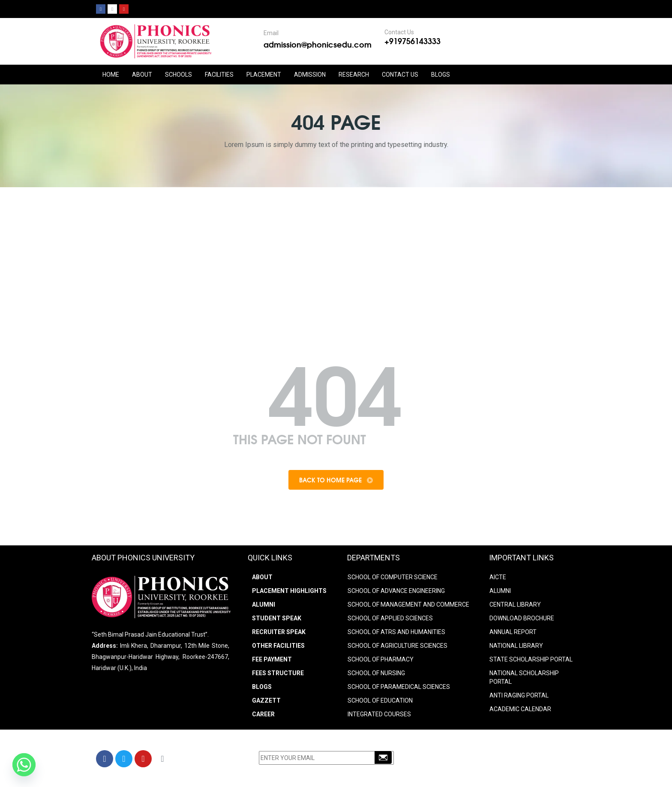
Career (263, 714)
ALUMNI (500, 591)
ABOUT (142, 75)
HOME (111, 75)
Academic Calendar (520, 709)
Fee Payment (272, 659)
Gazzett (266, 700)
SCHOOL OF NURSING (376, 673)
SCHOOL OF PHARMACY (381, 659)
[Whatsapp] (24, 765)
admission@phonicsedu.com (318, 44)
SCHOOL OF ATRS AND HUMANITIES (396, 632)
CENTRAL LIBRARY (515, 604)
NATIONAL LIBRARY (516, 646)
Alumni (264, 604)
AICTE (498, 577)
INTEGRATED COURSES (379, 714)
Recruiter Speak (279, 632)
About (262, 577)
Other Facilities (278, 646)
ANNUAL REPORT (513, 632)
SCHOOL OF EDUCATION (380, 700)
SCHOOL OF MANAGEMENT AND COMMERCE (408, 604)
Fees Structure (278, 673)
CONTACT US (400, 75)
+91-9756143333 (471, 760)
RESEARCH (354, 75)
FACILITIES (219, 75)
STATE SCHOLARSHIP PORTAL (531, 659)
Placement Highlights (289, 591)
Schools (178, 75)
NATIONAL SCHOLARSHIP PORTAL (524, 677)
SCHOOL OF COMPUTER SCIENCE (393, 577)
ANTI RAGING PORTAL (519, 695)
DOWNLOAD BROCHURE (522, 618)
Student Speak (277, 618)
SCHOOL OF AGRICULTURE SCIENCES (397, 646)
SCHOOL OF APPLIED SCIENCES (390, 618)
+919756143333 (412, 41)
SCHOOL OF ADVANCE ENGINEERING (396, 591)
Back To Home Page (336, 480)
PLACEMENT (264, 75)
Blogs (441, 75)
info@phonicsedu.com (473, 771)
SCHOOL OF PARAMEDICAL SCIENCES (399, 687)
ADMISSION (310, 75)
